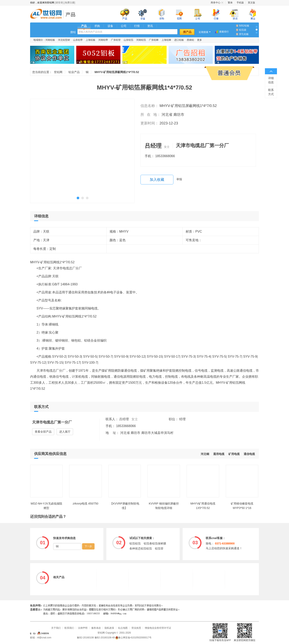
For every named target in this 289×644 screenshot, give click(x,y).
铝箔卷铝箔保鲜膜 (155, 543)
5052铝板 (244, 26)
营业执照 (136, 628)
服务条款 (96, 628)
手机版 (240, 3)
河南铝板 (50, 40)
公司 (124, 26)
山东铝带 (78, 40)
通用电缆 (219, 454)
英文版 (251, 3)
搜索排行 (224, 32)
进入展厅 (65, 432)
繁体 (230, 3)
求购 (97, 26)
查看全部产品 (43, 432)
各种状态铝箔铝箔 (141, 548)
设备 (110, 26)
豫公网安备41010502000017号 (133, 638)
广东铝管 (116, 40)
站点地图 (123, 628)
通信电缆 (249, 454)
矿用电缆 (234, 454)
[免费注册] (70, 3)
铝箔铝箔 (135, 543)
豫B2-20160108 (85, 638)
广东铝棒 (154, 40)
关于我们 (56, 628)
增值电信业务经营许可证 (158, 628)
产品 (84, 26)
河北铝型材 (64, 40)
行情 (137, 26)
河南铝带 (103, 40)
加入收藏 (157, 180)
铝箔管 (159, 548)
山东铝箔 (128, 40)
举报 (179, 179)
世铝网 (47, 14)
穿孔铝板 (244, 34)
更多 (199, 40)
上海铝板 (91, 40)
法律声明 (83, 628)
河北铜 (205, 454)
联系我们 (69, 628)
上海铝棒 (166, 40)
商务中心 (216, 3)
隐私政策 (109, 628)
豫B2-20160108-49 (105, 638)
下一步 (88, 546)
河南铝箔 (141, 40)
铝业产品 (72, 14)
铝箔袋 (243, 30)
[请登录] (59, 3)
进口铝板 (179, 40)
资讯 (150, 26)
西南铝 (190, 40)
